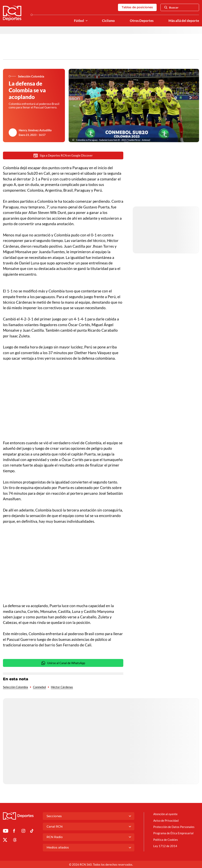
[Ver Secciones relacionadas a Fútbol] (87, 21)
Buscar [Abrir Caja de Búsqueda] (171, 7)
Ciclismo (108, 21)
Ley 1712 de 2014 (165, 846)
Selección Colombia (15, 687)
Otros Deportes (142, 21)
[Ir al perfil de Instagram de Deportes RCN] (23, 832)
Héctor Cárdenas (62, 687)
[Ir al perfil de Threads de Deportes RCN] (15, 841)
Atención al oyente (165, 814)
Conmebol (39, 687)
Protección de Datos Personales (174, 827)
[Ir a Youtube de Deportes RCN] (6, 832)
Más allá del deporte (184, 21)
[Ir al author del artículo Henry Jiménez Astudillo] (13, 133)
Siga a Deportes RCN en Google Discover (63, 155)
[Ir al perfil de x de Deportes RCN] (5, 841)
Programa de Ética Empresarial (173, 833)
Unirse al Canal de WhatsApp (63, 663)
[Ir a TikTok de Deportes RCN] (32, 832)
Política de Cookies (166, 840)
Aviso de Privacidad (166, 820)
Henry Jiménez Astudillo (35, 130)
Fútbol (79, 21)
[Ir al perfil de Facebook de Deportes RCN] (14, 832)
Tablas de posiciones (137, 7)
